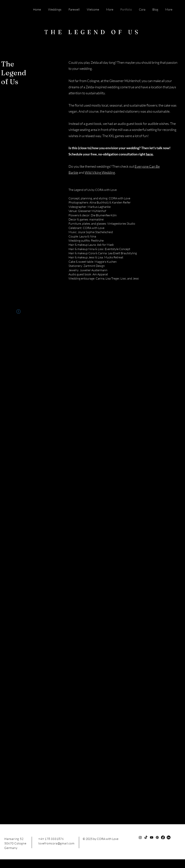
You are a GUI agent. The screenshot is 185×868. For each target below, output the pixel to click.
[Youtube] (152, 837)
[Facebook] (163, 837)
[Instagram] (140, 837)
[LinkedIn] (169, 837)
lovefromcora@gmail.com (56, 843)
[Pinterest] (157, 837)
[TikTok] (146, 837)
